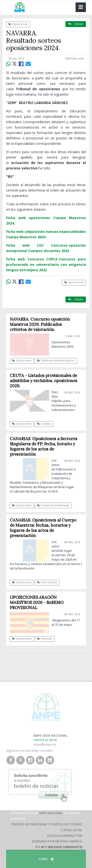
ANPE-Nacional (75, 59)
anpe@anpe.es (45, 744)
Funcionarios (47, 582)
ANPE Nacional (51, 813)
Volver (76, 24)
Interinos (45, 639)
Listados (44, 424)
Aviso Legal (73, 830)
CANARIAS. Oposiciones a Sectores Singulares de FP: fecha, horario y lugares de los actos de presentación (44, 446)
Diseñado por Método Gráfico (57, 841)
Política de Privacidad (29, 824)
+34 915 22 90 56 (45, 740)
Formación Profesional (53, 505)
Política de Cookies (66, 824)
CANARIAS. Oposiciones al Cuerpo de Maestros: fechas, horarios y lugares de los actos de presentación (43, 528)
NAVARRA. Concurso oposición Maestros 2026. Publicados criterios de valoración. (40, 324)
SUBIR (46, 859)
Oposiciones (18, 24)
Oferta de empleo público (56, 360)
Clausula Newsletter (65, 836)
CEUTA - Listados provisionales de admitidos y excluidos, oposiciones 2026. (44, 381)
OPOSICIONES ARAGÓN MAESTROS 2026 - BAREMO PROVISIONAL (37, 602)
